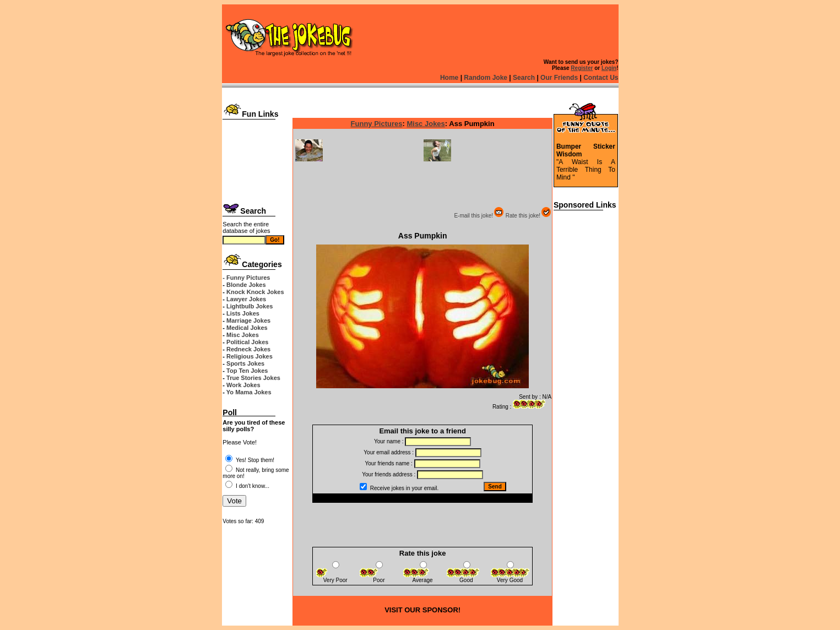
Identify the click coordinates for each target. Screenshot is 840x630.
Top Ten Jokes (247, 371)
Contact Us (601, 78)
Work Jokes (243, 385)
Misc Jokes (243, 335)
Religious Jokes (250, 356)
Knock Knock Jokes (255, 292)
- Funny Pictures (246, 278)
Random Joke (486, 78)
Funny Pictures (377, 124)
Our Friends (559, 78)
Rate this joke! (529, 216)
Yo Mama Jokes (249, 392)
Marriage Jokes (248, 321)
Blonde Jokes (246, 285)
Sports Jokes (245, 363)
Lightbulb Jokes (250, 306)
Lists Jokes (243, 313)
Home (449, 78)
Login (609, 68)
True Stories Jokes (253, 378)
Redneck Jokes (248, 349)
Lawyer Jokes (246, 299)
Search (524, 78)
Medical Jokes (247, 328)
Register (582, 68)
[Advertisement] (257, 158)
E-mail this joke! (479, 216)
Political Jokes (247, 342)
